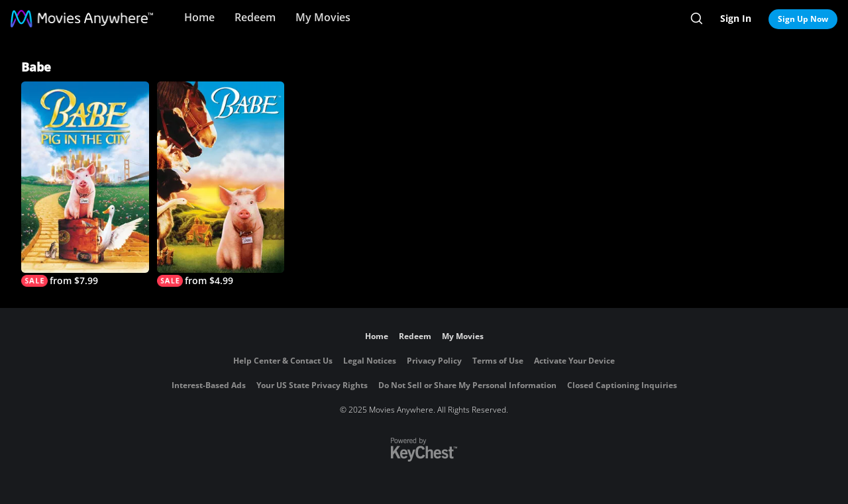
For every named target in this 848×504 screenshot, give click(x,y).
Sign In (736, 18)
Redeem (255, 17)
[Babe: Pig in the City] (85, 184)
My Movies (323, 17)
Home (199, 17)
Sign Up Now (803, 19)
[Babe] (221, 184)
